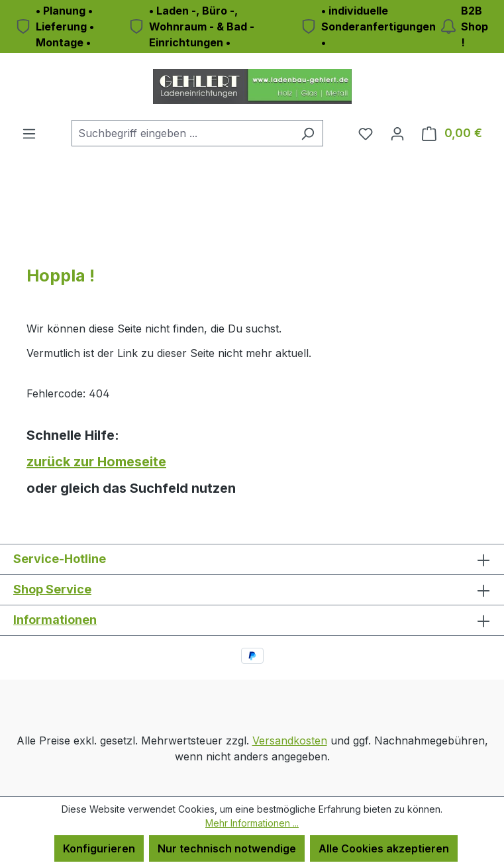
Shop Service (52, 589)
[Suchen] (308, 133)
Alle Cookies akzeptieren (384, 848)
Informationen (55, 620)
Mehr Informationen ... (252, 823)
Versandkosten (290, 740)
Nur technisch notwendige (227, 848)
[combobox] (182, 133)
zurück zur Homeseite (96, 462)
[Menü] (29, 133)
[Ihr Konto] (397, 133)
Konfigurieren (99, 848)
